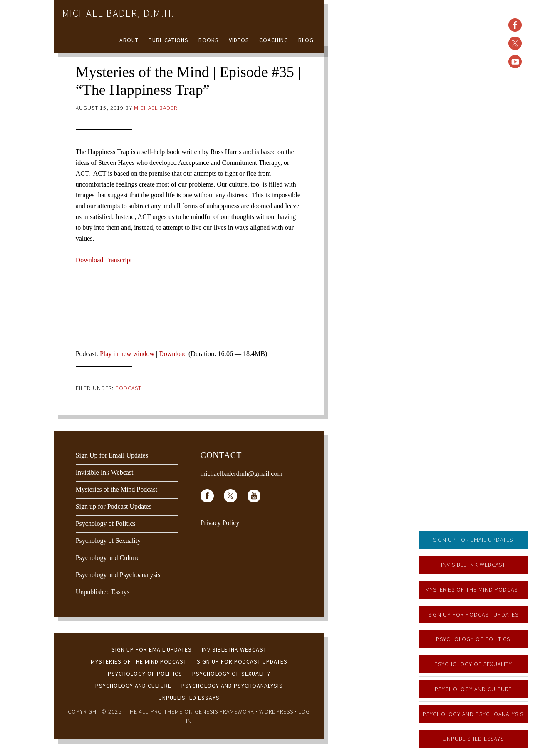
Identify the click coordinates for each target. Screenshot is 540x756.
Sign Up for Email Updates (473, 540)
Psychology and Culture (473, 689)
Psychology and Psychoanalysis (473, 714)
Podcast (128, 388)
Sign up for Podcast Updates (473, 614)
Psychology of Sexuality (473, 664)
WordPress (276, 711)
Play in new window (127, 354)
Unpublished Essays (473, 739)
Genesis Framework (224, 711)
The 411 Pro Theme (155, 711)
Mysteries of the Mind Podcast (473, 589)
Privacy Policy (220, 523)
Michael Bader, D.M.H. (119, 13)
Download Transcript (104, 260)
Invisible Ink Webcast (473, 565)
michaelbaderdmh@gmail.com (242, 474)
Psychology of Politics (473, 639)
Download (173, 354)
